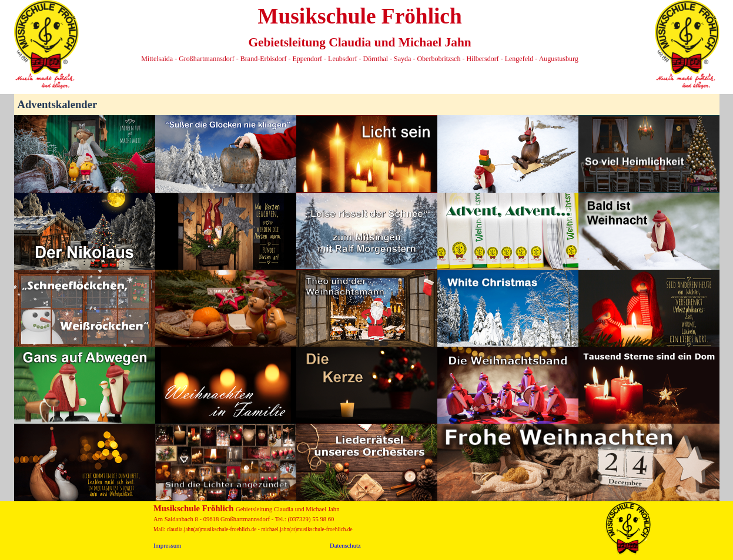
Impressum (167, 546)
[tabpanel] (360, 32)
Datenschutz (345, 546)
